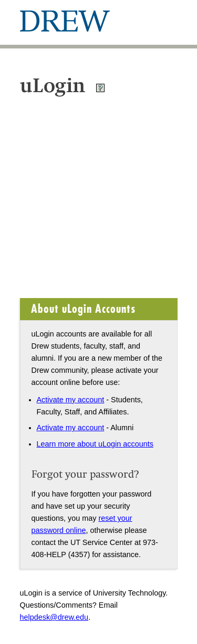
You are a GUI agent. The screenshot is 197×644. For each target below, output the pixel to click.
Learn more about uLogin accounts (95, 444)
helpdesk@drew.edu (54, 617)
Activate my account (71, 400)
